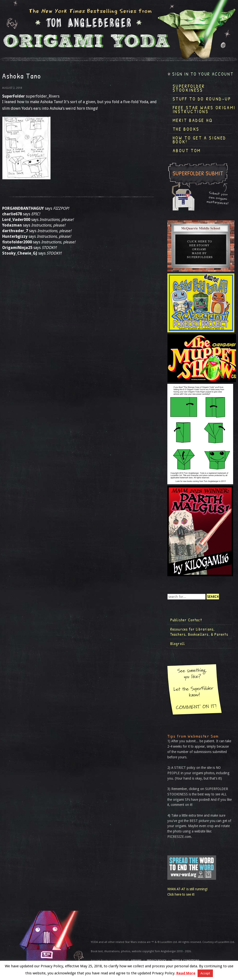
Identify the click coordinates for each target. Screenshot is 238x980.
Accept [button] (205, 973)
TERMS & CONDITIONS (186, 961)
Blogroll (178, 643)
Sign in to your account (203, 74)
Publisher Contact (186, 620)
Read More (186, 973)
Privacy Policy (157, 961)
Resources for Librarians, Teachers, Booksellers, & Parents (199, 632)
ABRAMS (136, 961)
